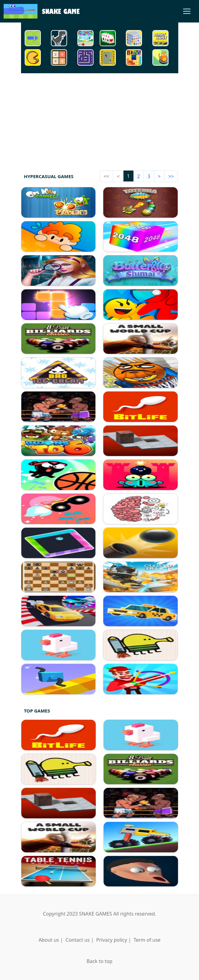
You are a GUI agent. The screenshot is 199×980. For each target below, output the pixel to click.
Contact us (78, 940)
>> (171, 176)
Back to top (100, 961)
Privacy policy (112, 940)
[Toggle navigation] (187, 11)
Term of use (147, 940)
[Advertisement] (100, 121)
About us (49, 940)
